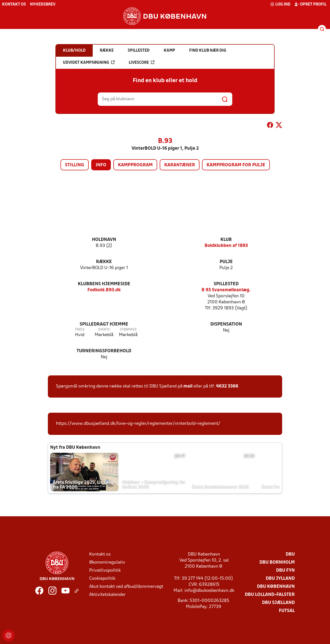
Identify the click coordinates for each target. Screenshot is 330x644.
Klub (226, 240)
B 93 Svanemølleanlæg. (226, 290)
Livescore (142, 62)
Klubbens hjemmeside (104, 284)
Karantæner (180, 165)
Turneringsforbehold (104, 351)
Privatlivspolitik (105, 571)
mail (188, 386)
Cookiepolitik (102, 579)
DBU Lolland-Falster (270, 595)
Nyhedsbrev (43, 5)
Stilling (75, 165)
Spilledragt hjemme (104, 324)
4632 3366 (227, 386)
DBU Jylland (280, 579)
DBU (290, 554)
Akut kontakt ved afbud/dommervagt (126, 587)
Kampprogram (135, 165)
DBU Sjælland (278, 603)
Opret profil (310, 4)
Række (104, 262)
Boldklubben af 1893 (226, 246)
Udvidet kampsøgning (89, 62)
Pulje (226, 262)
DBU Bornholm (277, 562)
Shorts (104, 330)
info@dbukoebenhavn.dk (209, 591)
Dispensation (226, 324)
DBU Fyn (285, 571)
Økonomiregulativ (107, 562)
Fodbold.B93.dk (104, 290)
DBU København (276, 587)
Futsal (287, 611)
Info (101, 165)
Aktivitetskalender (107, 595)
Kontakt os (14, 5)
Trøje (80, 330)
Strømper (128, 330)
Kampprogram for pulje (236, 165)
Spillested (226, 284)
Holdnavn (104, 240)
